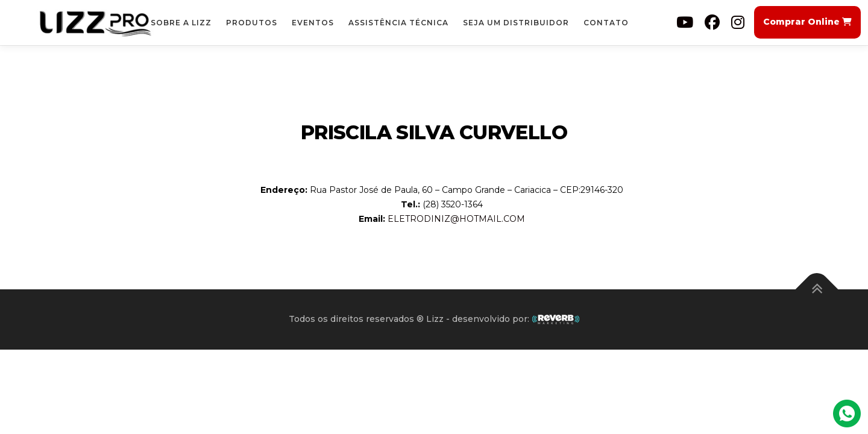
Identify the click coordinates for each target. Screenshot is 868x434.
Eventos (313, 23)
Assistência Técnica (398, 23)
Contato (606, 23)
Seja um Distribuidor (516, 23)
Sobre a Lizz (181, 23)
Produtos (252, 23)
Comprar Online (807, 22)
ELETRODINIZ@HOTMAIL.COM (456, 219)
